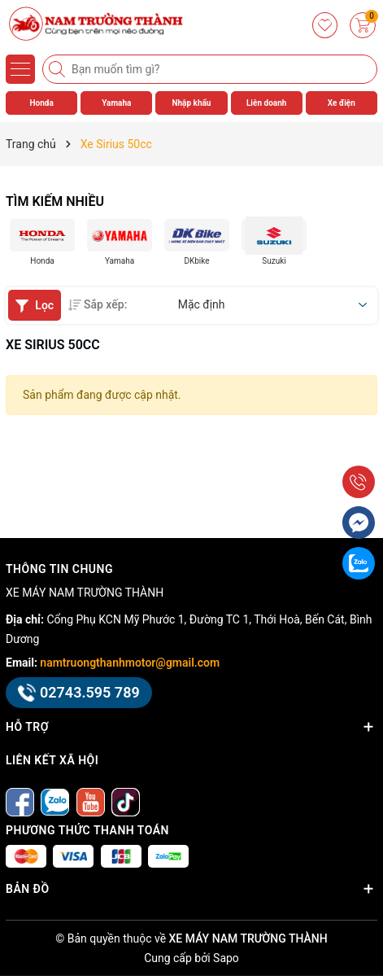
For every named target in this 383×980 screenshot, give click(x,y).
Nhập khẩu (191, 103)
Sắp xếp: (98, 304)
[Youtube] (91, 801)
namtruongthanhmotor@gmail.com (130, 663)
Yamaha (116, 103)
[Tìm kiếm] (59, 69)
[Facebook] (20, 801)
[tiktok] (126, 801)
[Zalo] (55, 801)
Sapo (226, 958)
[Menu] (20, 69)
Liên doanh (266, 103)
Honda (41, 103)
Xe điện (342, 103)
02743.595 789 (79, 693)
